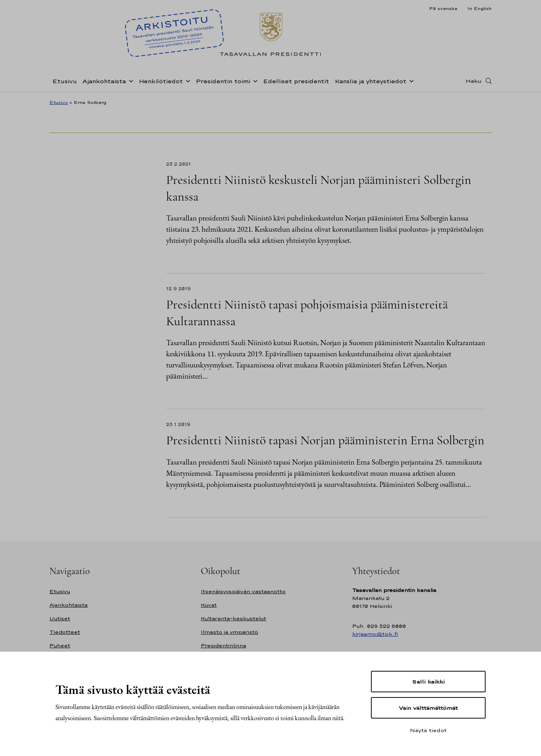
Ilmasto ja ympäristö (229, 632)
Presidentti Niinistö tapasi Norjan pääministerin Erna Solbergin (325, 440)
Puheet (60, 646)
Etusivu (65, 81)
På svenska (443, 8)
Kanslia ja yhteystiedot (370, 81)
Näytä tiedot (428, 730)
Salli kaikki (428, 682)
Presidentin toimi (223, 81)
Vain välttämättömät (428, 708)
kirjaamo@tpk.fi (375, 634)
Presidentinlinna (223, 646)
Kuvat (209, 605)
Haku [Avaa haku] (474, 81)
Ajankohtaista (104, 81)
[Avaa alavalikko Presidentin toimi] (254, 80)
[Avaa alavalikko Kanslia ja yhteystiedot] (410, 80)
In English (479, 8)
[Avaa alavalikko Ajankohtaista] (129, 80)
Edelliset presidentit (296, 81)
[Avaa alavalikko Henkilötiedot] (186, 80)
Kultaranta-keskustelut (233, 618)
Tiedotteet (65, 632)
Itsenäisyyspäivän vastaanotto (243, 591)
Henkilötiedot (161, 81)
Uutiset (60, 618)
